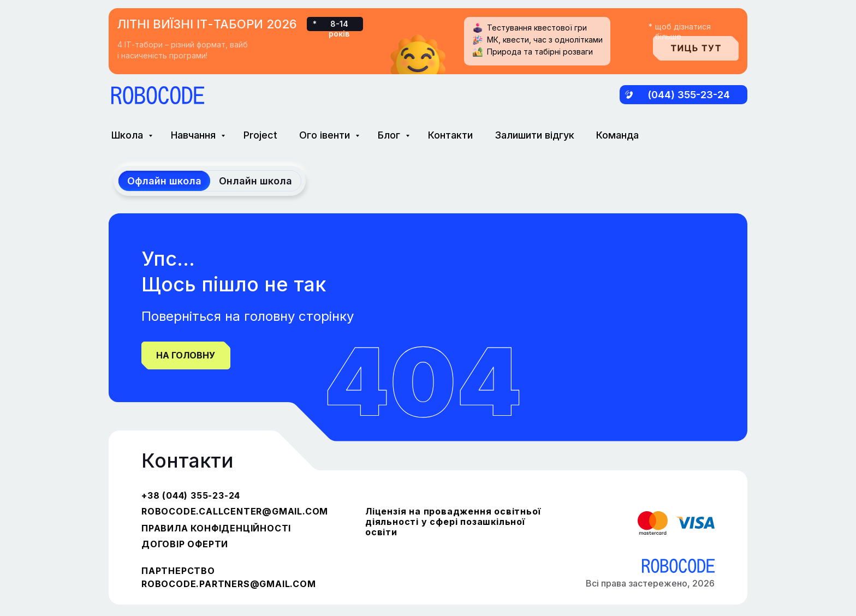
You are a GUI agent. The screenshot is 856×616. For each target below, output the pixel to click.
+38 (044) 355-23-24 (191, 495)
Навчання (195, 135)
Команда (617, 135)
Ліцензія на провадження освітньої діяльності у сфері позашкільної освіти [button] (453, 522)
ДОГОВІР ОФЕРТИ (185, 544)
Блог (390, 135)
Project (260, 135)
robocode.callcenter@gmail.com (235, 511)
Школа (129, 135)
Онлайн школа (255, 181)
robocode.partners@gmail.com (229, 584)
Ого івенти (326, 135)
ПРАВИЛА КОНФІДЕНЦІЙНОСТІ (216, 528)
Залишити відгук (534, 135)
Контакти (450, 135)
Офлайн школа (164, 181)
